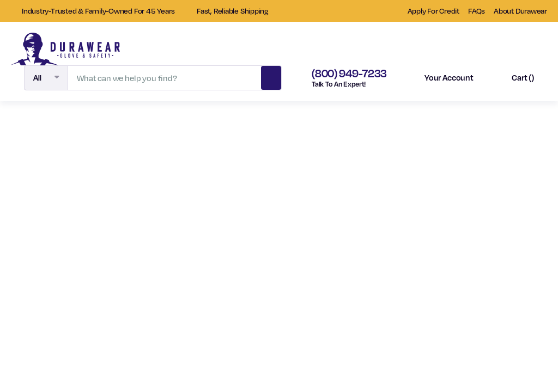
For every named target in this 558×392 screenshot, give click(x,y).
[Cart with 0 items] (513, 78)
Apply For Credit (433, 11)
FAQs (477, 11)
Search (271, 76)
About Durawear (520, 11)
